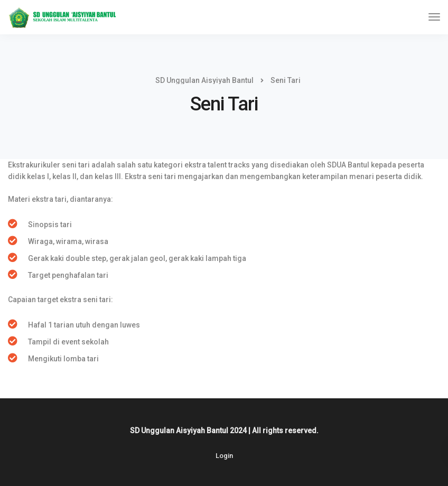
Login (224, 456)
